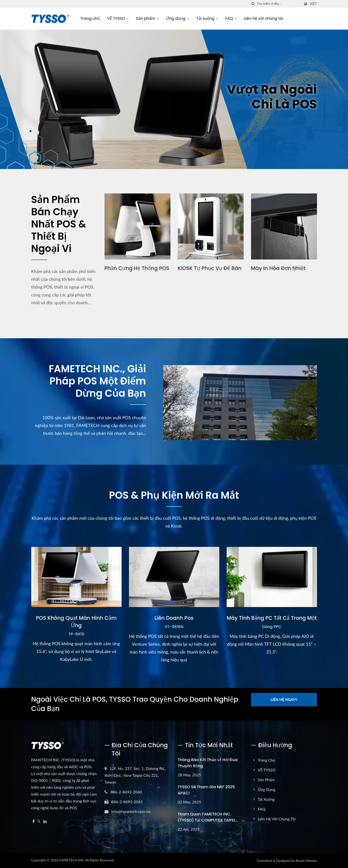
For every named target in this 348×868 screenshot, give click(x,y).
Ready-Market (306, 861)
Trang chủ (90, 18)
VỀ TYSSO (118, 18)
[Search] (279, 4)
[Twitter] (39, 821)
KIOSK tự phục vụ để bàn (210, 268)
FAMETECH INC (72, 860)
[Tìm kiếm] (253, 4)
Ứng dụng (178, 18)
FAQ (231, 18)
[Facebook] (34, 821)
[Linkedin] (45, 821)
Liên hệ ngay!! (284, 699)
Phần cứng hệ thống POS (137, 268)
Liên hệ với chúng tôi (263, 18)
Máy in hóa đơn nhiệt (278, 268)
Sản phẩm (148, 18)
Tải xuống (207, 18)
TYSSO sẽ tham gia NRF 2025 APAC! (206, 790)
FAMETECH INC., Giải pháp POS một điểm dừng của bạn (97, 381)
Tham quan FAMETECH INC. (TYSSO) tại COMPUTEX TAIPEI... (208, 817)
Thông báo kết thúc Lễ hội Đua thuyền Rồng (208, 763)
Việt (313, 4)
